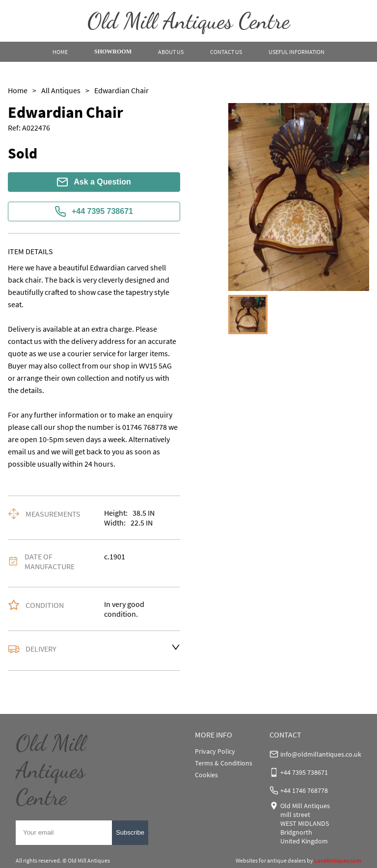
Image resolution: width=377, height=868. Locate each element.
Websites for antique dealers (271, 860)
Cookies (206, 775)
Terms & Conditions (224, 763)
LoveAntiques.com (338, 860)
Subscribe (130, 832)
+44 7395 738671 (94, 211)
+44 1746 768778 (304, 790)
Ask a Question (94, 182)
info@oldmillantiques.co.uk (321, 754)
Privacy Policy (215, 751)
